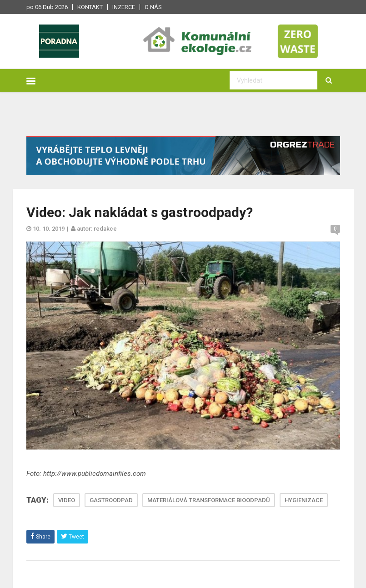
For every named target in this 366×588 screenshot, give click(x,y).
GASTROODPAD (111, 500)
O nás (153, 7)
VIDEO (67, 500)
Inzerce (124, 7)
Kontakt (90, 7)
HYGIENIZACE (304, 500)
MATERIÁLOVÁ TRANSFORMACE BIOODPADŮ (209, 500)
